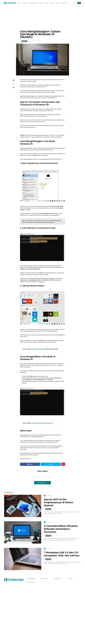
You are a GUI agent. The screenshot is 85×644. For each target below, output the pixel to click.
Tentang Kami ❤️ (30, 579)
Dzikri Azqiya (24, 41)
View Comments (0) (42, 483)
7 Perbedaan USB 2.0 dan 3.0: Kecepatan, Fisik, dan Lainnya (62, 554)
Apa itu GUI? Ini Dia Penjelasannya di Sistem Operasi (59, 502)
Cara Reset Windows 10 (38, 349)
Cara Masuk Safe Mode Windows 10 (42, 423)
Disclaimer (70, 579)
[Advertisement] (43, 16)
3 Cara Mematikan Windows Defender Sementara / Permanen (61, 529)
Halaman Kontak (30, 582)
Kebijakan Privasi (58, 579)
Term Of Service (44, 579)
